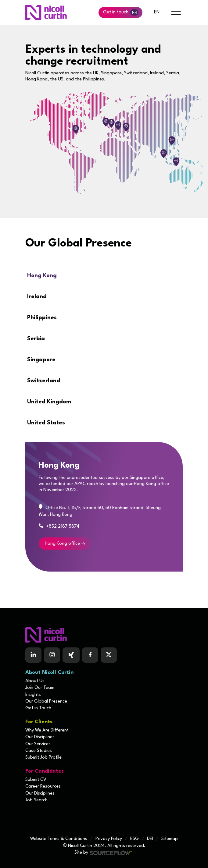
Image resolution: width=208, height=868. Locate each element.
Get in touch (121, 12)
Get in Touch (38, 708)
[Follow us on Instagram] (52, 655)
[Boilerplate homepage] (104, 635)
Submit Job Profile (43, 758)
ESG (134, 839)
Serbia (36, 339)
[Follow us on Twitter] (109, 655)
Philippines (42, 318)
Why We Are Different (47, 730)
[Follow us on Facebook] (71, 655)
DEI (150, 839)
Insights (33, 695)
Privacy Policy (109, 839)
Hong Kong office (62, 544)
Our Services (38, 744)
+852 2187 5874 (63, 527)
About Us (35, 681)
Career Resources (43, 787)
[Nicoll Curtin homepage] (46, 12)
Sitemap (170, 839)
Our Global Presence (46, 701)
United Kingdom (49, 402)
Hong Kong (42, 276)
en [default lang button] (157, 12)
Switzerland (44, 381)
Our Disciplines (40, 737)
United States (46, 423)
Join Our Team (40, 688)
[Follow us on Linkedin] (33, 655)
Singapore (41, 360)
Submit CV (36, 780)
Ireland (37, 297)
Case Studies (39, 751)
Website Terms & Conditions (59, 839)
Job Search (36, 800)
